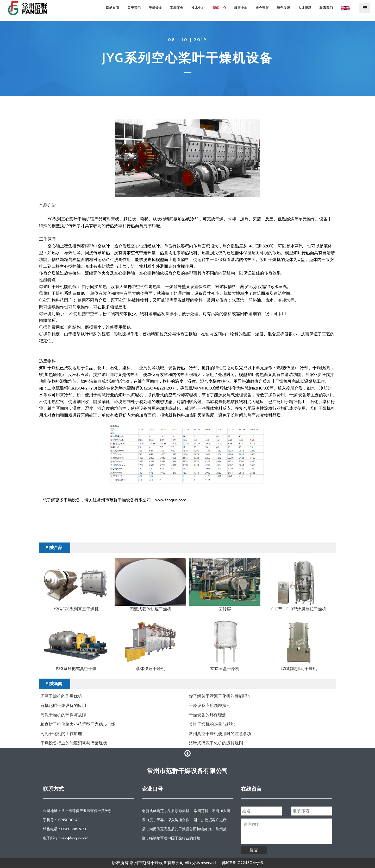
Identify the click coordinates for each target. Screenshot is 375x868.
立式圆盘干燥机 (225, 669)
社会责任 (262, 8)
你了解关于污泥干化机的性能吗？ (220, 696)
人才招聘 (305, 8)
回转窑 (225, 609)
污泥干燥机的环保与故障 (63, 715)
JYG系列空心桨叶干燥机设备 (187, 58)
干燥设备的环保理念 (208, 715)
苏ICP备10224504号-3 (242, 863)
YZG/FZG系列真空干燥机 (76, 609)
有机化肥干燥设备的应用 (63, 706)
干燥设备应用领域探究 (210, 706)
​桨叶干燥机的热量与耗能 (212, 724)
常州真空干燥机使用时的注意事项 (220, 734)
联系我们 (326, 8)
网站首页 (113, 8)
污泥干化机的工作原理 (61, 734)
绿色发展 (284, 8)
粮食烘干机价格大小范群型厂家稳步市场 (78, 724)
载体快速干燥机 (151, 669)
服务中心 (241, 8)
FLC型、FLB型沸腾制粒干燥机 (299, 609)
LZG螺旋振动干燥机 (299, 669)
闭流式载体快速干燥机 (151, 609)
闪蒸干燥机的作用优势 (61, 696)
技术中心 (198, 8)
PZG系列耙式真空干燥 (76, 669)
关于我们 (134, 8)
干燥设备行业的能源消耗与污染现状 (74, 743)
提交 (254, 850)
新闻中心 (220, 8)
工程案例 (177, 8)
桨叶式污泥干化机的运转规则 (216, 743)
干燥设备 (155, 8)
